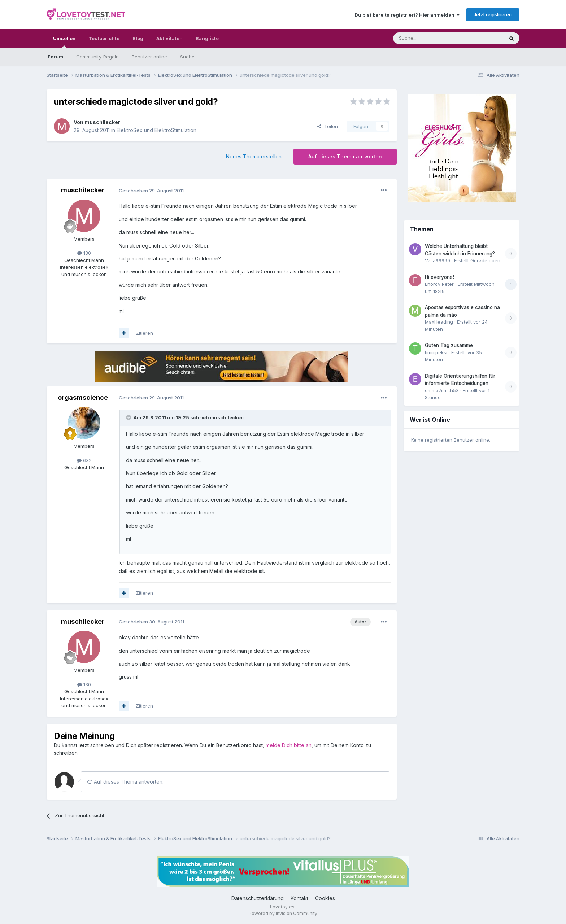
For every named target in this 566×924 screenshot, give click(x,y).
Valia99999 (437, 260)
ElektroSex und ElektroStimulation (156, 130)
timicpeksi (436, 352)
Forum (55, 57)
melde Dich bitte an (289, 745)
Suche (187, 57)
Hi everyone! (439, 277)
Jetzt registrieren (493, 14)
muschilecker (102, 122)
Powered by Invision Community (283, 913)
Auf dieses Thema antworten (345, 156)
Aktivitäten (169, 38)
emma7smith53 (442, 390)
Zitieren (144, 333)
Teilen (328, 126)
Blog (138, 38)
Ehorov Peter (439, 284)
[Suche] (426, 38)
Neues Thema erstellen (254, 156)
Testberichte (104, 38)
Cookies (325, 898)
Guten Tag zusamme (449, 345)
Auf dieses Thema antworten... (127, 782)
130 (84, 253)
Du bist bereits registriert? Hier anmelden (407, 15)
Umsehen (64, 41)
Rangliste (207, 38)
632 (84, 460)
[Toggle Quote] (129, 417)
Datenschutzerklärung (258, 898)
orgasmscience (83, 397)
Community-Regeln (97, 57)
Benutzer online (149, 57)
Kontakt (299, 898)
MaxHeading (439, 322)
